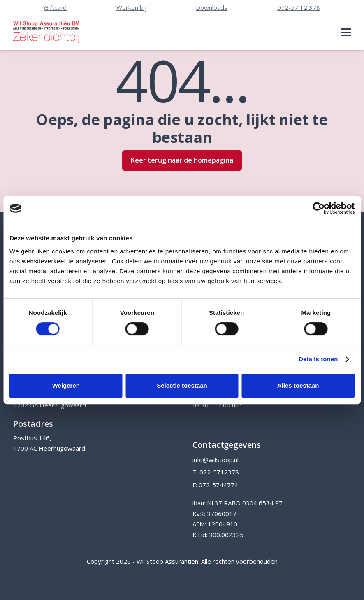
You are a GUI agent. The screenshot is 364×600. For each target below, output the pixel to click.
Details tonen (318, 359)
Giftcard (55, 7)
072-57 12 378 (299, 7)
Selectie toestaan (182, 385)
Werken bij (131, 7)
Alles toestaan (298, 385)
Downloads (212, 7)
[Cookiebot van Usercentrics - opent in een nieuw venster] (319, 208)
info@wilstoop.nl (216, 460)
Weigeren (66, 385)
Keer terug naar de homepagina (182, 160)
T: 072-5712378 (216, 472)
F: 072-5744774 (215, 485)
